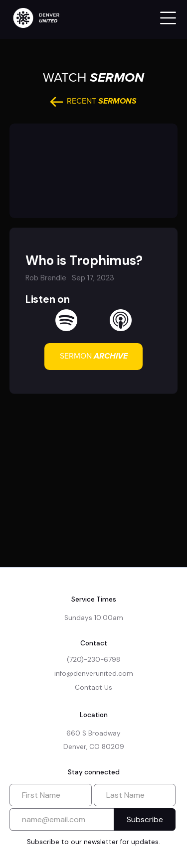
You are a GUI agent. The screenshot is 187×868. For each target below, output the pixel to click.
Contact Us (93, 687)
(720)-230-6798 (93, 660)
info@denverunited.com (94, 674)
